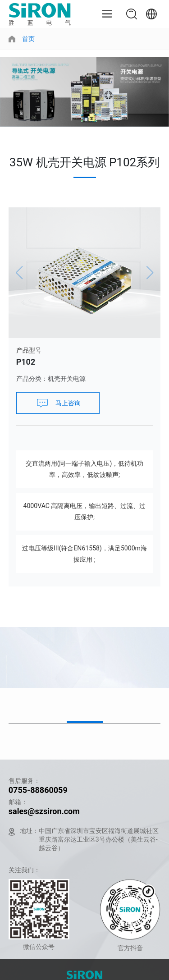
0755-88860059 (38, 790)
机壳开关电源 (67, 379)
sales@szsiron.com (44, 811)
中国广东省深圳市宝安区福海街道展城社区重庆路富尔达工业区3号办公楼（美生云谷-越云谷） (99, 839)
